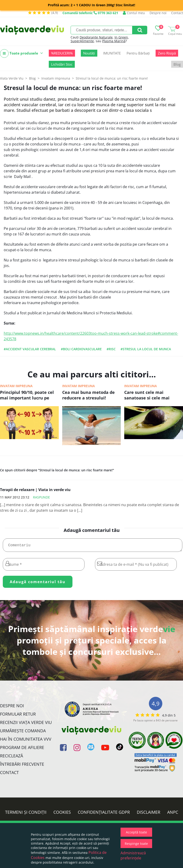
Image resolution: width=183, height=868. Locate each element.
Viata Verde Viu (12, 78)
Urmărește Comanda (23, 733)
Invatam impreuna (16, 386)
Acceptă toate (136, 832)
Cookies (62, 814)
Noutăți (89, 53)
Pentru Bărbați (138, 53)
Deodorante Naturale (96, 37)
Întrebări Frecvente (22, 766)
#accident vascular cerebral (30, 349)
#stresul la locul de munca (146, 349)
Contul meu (134, 13)
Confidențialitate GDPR (104, 814)
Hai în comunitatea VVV (26, 741)
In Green (121, 37)
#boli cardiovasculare (81, 349)
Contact (177, 13)
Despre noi (158, 13)
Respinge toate (136, 844)
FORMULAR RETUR (18, 716)
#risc (111, 349)
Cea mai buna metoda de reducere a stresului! (88, 395)
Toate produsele (21, 53)
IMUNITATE (112, 53)
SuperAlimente (82, 41)
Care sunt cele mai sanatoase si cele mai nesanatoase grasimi (147, 395)
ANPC (173, 814)
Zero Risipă (167, 53)
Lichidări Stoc (62, 64)
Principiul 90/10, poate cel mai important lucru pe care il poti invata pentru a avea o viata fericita (28, 395)
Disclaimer (149, 814)
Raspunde (41, 497)
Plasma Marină (114, 41)
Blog (177, 64)
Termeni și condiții (26, 814)
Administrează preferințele (133, 855)
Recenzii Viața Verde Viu (26, 724)
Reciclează (11, 758)
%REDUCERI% (62, 53)
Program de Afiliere (22, 749)
